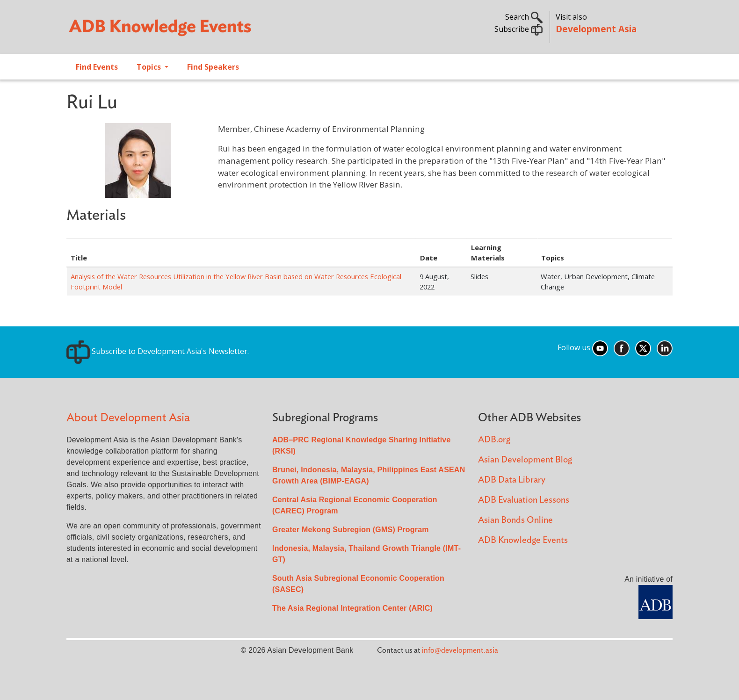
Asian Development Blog (525, 460)
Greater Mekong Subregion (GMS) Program (351, 530)
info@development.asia (460, 650)
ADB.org (494, 440)
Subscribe (518, 29)
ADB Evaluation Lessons (524, 500)
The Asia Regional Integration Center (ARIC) (352, 608)
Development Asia (596, 29)
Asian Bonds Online (515, 520)
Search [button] (524, 17)
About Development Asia (128, 418)
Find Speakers (213, 67)
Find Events (97, 67)
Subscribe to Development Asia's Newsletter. (158, 351)
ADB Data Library (512, 480)
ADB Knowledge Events (523, 540)
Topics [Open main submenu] (150, 67)
